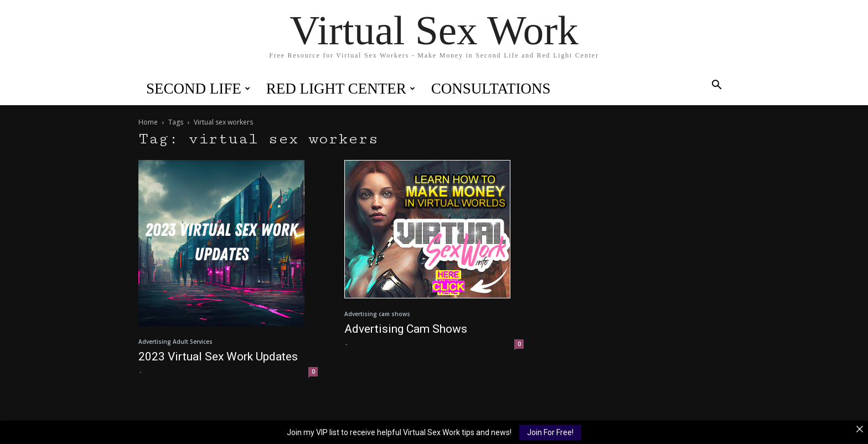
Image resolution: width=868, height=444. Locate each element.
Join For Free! (550, 432)
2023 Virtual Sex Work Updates (218, 357)
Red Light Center (341, 89)
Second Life (198, 89)
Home (148, 122)
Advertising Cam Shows (406, 329)
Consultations (491, 89)
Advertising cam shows (377, 314)
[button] (716, 86)
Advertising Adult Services (175, 342)
